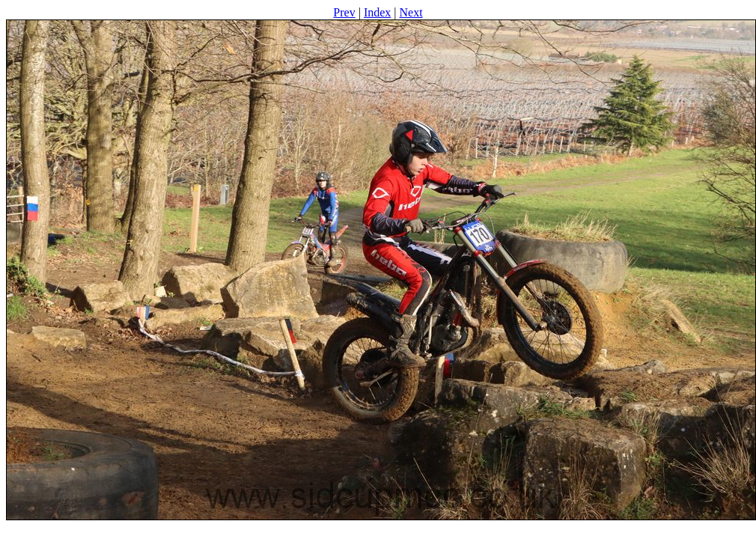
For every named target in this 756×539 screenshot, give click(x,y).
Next (411, 12)
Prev (344, 12)
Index (377, 12)
